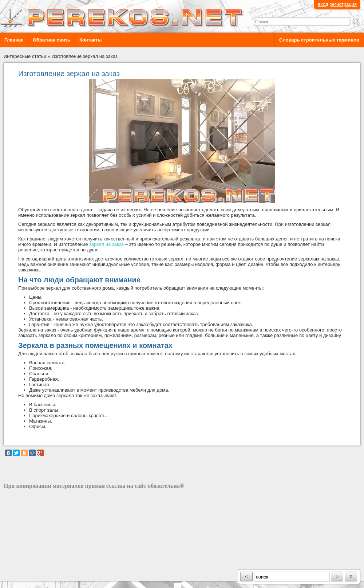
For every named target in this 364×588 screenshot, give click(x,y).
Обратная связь (52, 40)
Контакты (90, 40)
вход (323, 4)
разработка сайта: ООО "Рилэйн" (40, 574)
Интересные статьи (25, 56)
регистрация (343, 4)
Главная (14, 40)
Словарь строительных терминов (319, 40)
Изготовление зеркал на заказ (85, 56)
